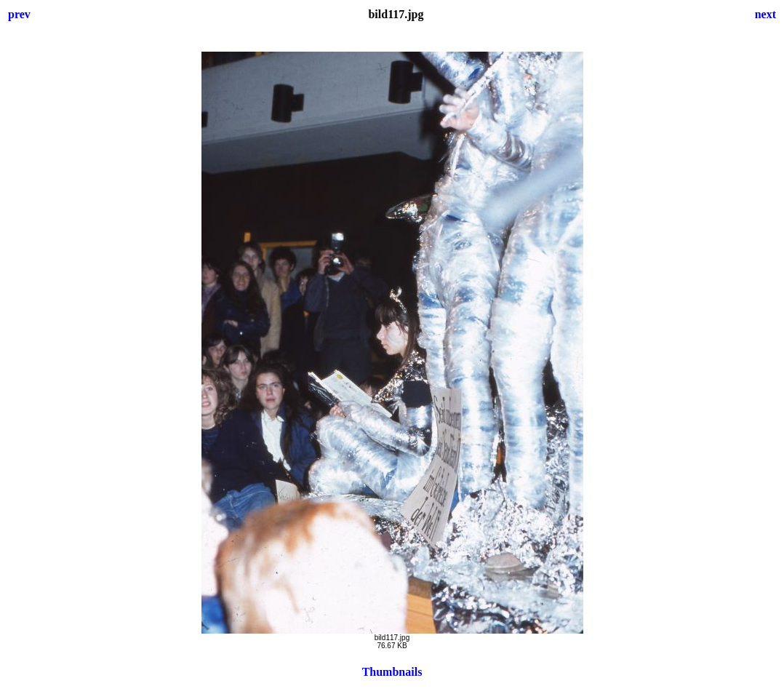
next (765, 14)
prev (19, 14)
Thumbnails (392, 672)
